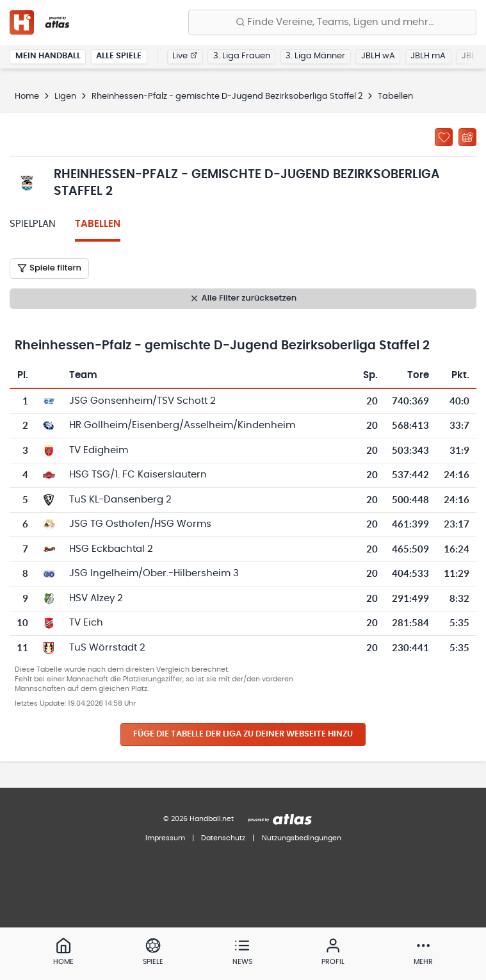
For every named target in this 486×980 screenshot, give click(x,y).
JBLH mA (428, 56)
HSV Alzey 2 (96, 598)
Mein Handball (48, 56)
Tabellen (98, 224)
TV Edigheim (99, 450)
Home (27, 96)
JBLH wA (378, 56)
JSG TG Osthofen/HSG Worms (140, 524)
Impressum (165, 838)
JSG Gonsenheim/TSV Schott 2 (142, 401)
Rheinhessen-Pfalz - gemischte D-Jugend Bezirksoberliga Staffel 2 (227, 96)
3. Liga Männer (315, 56)
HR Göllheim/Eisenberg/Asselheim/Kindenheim (182, 425)
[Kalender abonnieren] (467, 137)
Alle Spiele (119, 56)
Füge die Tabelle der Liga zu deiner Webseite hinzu (243, 734)
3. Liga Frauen (242, 56)
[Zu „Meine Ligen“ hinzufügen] (444, 137)
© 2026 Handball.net (198, 819)
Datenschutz (223, 838)
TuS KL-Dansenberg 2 (120, 500)
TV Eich (86, 623)
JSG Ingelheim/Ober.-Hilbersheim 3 (154, 573)
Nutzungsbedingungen (302, 838)
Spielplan (33, 224)
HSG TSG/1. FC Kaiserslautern (138, 475)
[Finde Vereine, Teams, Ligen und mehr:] (332, 22)
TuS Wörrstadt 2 (107, 648)
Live (185, 56)
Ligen (65, 96)
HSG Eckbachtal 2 (111, 549)
